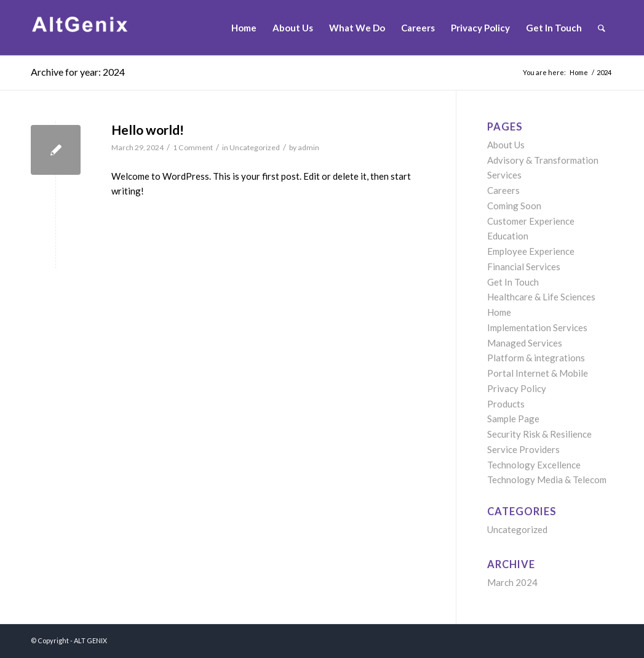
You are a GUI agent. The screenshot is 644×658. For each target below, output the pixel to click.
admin (308, 147)
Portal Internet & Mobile (538, 373)
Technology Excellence (534, 465)
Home (499, 312)
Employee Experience (531, 251)
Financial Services (524, 267)
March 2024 (512, 582)
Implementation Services (537, 327)
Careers (503, 190)
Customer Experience (531, 221)
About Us (506, 145)
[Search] (602, 28)
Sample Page (513, 419)
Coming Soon (514, 206)
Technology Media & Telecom (547, 479)
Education (508, 236)
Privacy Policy (517, 388)
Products (506, 404)
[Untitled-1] (101, 28)
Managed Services (525, 343)
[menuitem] (244, 28)
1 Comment (193, 147)
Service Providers (523, 449)
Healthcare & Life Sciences (541, 297)
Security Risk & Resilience (539, 434)
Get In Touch (513, 282)
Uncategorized (255, 147)
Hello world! (148, 130)
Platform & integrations (536, 358)
